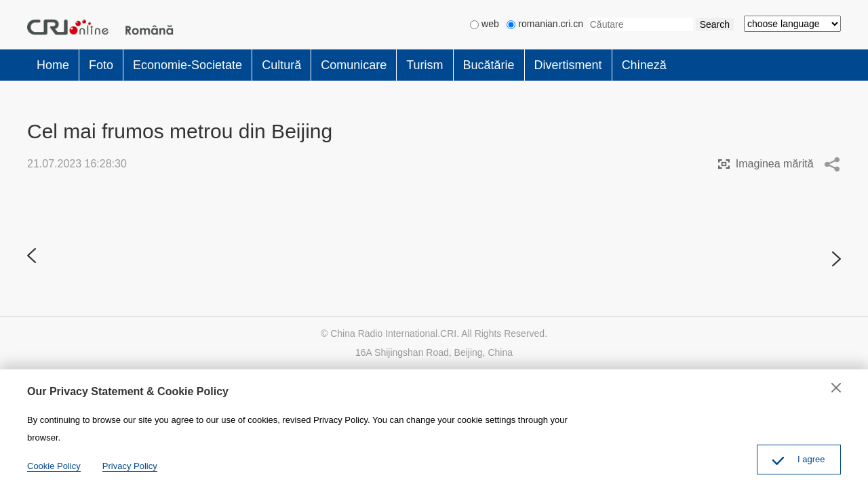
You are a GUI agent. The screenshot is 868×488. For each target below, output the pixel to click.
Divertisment (568, 65)
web (485, 24)
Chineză (644, 65)
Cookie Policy (54, 466)
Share (832, 164)
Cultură (281, 65)
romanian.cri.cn (545, 24)
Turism (425, 65)
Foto (101, 65)
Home (53, 65)
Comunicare (354, 65)
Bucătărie (489, 65)
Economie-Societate (188, 65)
